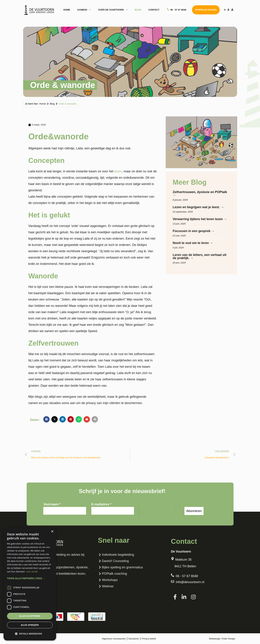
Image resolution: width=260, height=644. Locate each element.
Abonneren (194, 511)
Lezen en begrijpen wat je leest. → (198, 207)
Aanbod (86, 10)
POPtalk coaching (112, 574)
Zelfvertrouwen (54, 343)
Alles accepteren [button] (30, 616)
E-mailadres (101, 504)
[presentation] (157, 511)
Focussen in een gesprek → (194, 231)
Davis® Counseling (113, 561)
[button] (46, 419)
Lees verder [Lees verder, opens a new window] (32, 572)
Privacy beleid (149, 639)
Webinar (106, 586)
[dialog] (30, 584)
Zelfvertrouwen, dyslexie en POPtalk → (200, 194)
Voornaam (52, 504)
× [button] (52, 532)
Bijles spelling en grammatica (120, 567)
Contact (154, 10)
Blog (138, 10)
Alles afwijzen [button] (30, 625)
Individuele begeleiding (116, 555)
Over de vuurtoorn (115, 10)
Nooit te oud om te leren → (193, 243)
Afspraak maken (206, 10)
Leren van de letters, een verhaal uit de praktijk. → (200, 256)
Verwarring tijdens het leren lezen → (200, 219)
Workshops (108, 580)
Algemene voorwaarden (114, 639)
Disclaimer (134, 639)
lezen (118, 171)
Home (67, 10)
